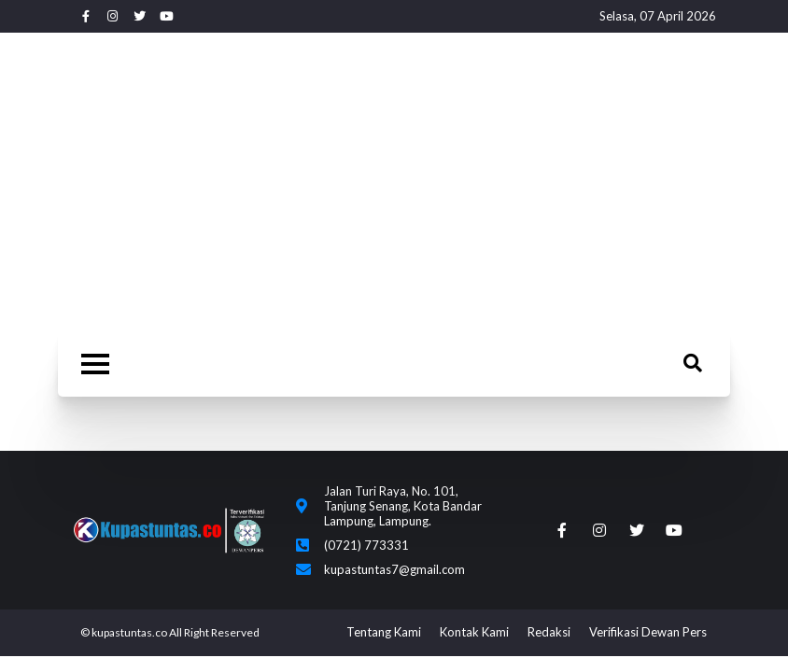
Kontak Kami (474, 632)
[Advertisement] (394, 182)
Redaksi (549, 632)
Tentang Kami (384, 632)
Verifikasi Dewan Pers (648, 632)
